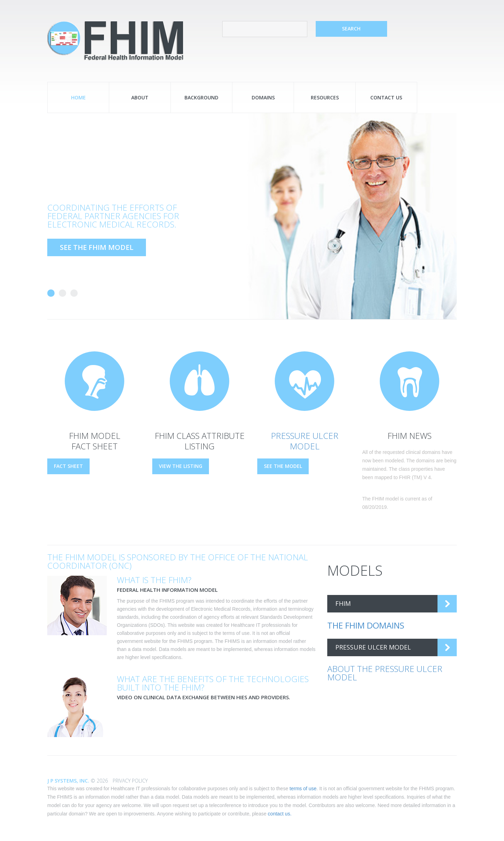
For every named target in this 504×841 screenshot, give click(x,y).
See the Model (283, 466)
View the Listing (181, 466)
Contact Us (386, 97)
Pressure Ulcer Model (305, 441)
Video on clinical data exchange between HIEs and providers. (204, 697)
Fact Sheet (68, 466)
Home (78, 97)
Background (201, 97)
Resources (325, 97)
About (140, 97)
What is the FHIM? (154, 580)
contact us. (280, 814)
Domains (263, 97)
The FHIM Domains (366, 625)
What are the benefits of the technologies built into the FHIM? (213, 683)
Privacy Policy (130, 781)
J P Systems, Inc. (69, 781)
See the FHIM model (97, 247)
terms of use (303, 789)
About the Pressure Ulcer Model (385, 673)
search (351, 29)
